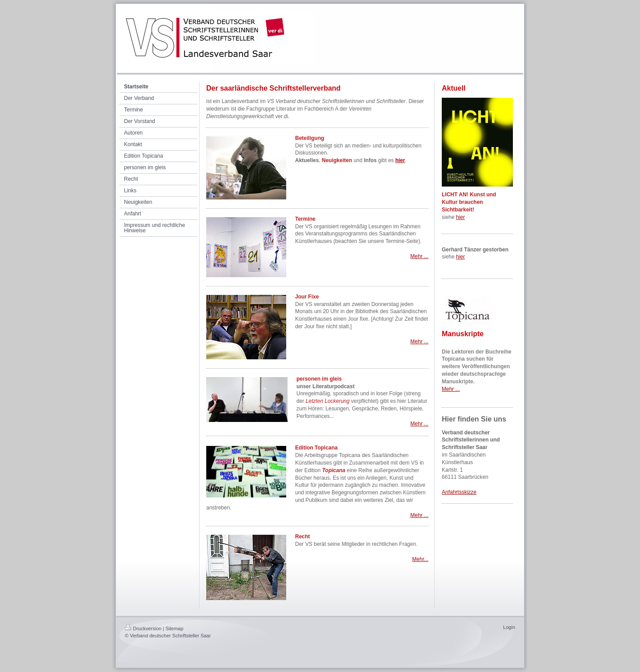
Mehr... (420, 559)
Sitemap (174, 628)
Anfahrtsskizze (459, 492)
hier (460, 217)
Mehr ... (419, 256)
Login (509, 627)
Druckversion (143, 628)
